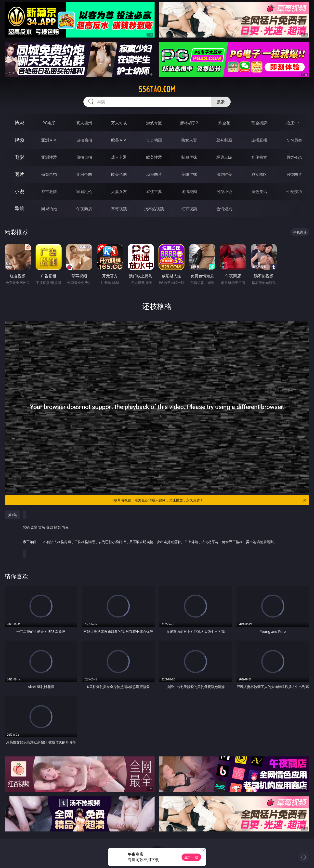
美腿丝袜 (189, 174)
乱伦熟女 (259, 157)
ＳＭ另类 (294, 140)
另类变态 (294, 157)
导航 (19, 209)
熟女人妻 (189, 140)
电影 (19, 157)
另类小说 (224, 191)
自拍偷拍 (84, 140)
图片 (19, 174)
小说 (19, 191)
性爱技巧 (294, 191)
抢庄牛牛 (294, 123)
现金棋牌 (259, 123)
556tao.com (157, 89)
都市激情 (49, 191)
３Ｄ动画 (154, 140)
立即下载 (191, 857)
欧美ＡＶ (119, 140)
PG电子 (49, 123)
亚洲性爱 (49, 157)
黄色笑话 (259, 191)
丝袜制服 (224, 140)
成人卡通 (119, 157)
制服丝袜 (189, 157)
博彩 (19, 123)
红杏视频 (189, 209)
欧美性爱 (154, 157)
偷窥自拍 (49, 174)
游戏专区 (154, 123)
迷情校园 (189, 191)
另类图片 (294, 174)
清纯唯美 (224, 174)
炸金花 (224, 123)
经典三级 (224, 157)
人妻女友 (119, 191)
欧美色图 (119, 174)
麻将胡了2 (189, 123)
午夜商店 (84, 209)
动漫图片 (154, 174)
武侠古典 (154, 191)
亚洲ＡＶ (49, 140)
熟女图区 (259, 174)
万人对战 (119, 123)
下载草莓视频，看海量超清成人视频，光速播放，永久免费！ (209, 500)
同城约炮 (49, 209)
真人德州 (84, 123)
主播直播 (259, 140)
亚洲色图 (84, 174)
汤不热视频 (154, 209)
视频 (19, 140)
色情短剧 (224, 209)
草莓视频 (119, 209)
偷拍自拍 (84, 157)
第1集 (13, 515)
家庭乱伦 (84, 191)
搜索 (221, 102)
